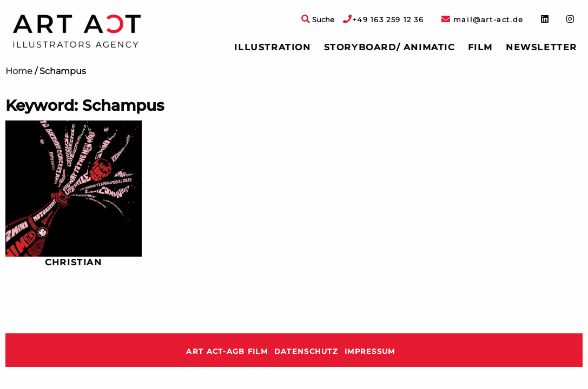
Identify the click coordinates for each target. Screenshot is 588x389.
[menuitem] (272, 48)
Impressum (370, 351)
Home (19, 71)
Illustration (272, 47)
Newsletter (541, 47)
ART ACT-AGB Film (227, 351)
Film (480, 47)
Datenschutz (306, 351)
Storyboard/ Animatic (389, 47)
